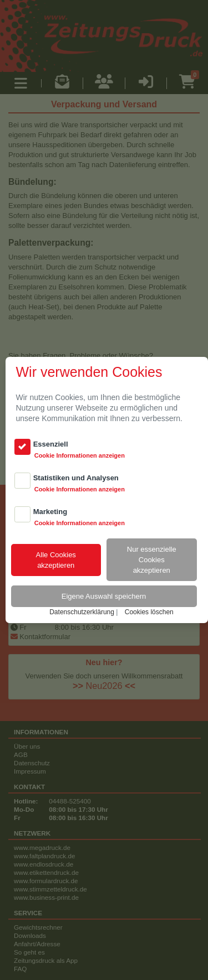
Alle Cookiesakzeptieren (56, 560)
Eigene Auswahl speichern (104, 596)
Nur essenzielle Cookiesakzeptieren (152, 560)
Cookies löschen (149, 612)
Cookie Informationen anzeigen (80, 455)
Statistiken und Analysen (76, 478)
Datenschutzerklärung (82, 612)
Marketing (50, 512)
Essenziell (51, 444)
